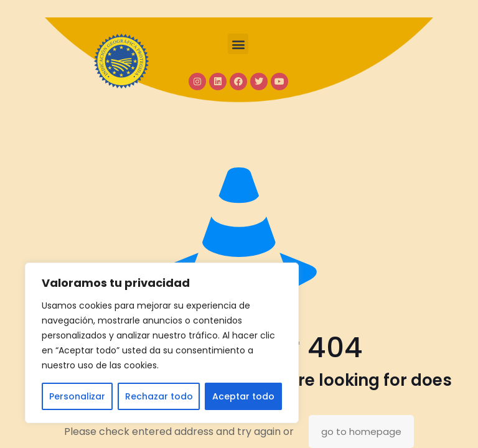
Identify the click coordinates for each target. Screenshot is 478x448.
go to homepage (361, 432)
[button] (238, 44)
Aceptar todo (243, 396)
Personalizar (77, 396)
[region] (162, 343)
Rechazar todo (159, 396)
